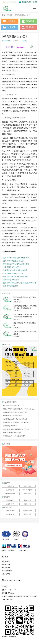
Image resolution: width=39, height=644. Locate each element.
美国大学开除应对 (28, 490)
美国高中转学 (10, 504)
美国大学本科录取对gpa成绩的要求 (16, 258)
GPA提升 (25, 41)
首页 (3, 15)
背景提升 (11, 27)
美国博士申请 (28, 514)
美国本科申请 (10, 486)
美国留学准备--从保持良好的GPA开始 (15, 412)
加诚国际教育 (6, 41)
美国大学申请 (6, 574)
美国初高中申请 (7, 571)
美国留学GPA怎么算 (11, 286)
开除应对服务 (6, 568)
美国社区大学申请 (10, 494)
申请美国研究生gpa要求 (12, 267)
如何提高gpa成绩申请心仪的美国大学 (15, 419)
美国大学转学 (28, 486)
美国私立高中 (10, 500)
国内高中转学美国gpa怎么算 (13, 261)
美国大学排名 (10, 490)
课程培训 (30, 21)
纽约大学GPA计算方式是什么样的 (16, 277)
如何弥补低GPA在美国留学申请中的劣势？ (17, 429)
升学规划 (11, 21)
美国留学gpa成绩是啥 (11, 280)
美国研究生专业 (28, 511)
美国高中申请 (28, 500)
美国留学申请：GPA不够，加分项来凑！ (16, 422)
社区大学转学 (28, 494)
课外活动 (30, 27)
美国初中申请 (28, 504)
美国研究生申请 (10, 511)
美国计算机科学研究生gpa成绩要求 (16, 264)
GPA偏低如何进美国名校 (11, 406)
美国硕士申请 (10, 514)
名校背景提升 (6, 561)
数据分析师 (13, 637)
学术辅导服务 (6, 565)
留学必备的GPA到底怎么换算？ (13, 416)
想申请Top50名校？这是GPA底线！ (16, 270)
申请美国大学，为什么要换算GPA (14, 436)
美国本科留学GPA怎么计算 (13, 273)
